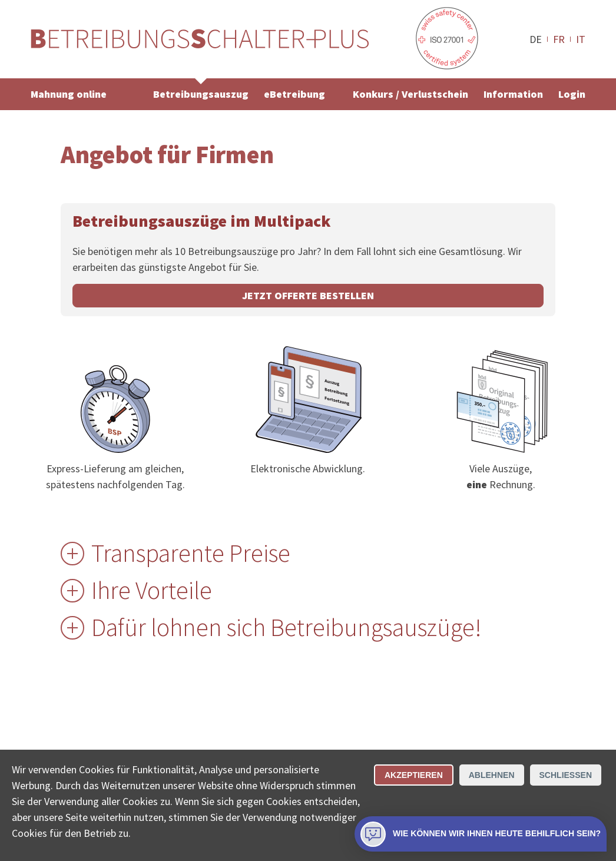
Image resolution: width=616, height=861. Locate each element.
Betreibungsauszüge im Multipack (202, 221)
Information (513, 94)
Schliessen (566, 775)
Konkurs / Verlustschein (410, 94)
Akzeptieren (414, 775)
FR (559, 39)
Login (572, 94)
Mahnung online (69, 94)
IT (581, 39)
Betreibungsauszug (201, 94)
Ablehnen (492, 775)
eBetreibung (294, 94)
